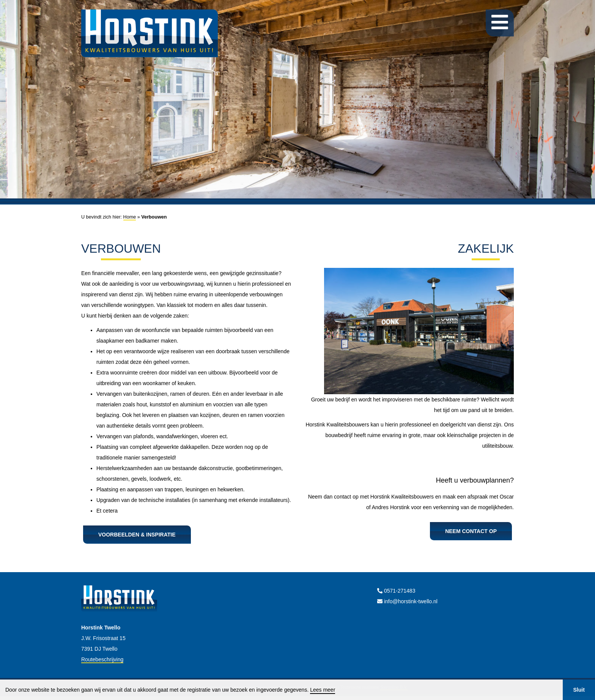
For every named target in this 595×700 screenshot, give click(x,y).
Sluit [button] (579, 690)
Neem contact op (471, 531)
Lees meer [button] (323, 690)
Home (130, 217)
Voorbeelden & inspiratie (137, 535)
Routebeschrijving (102, 659)
